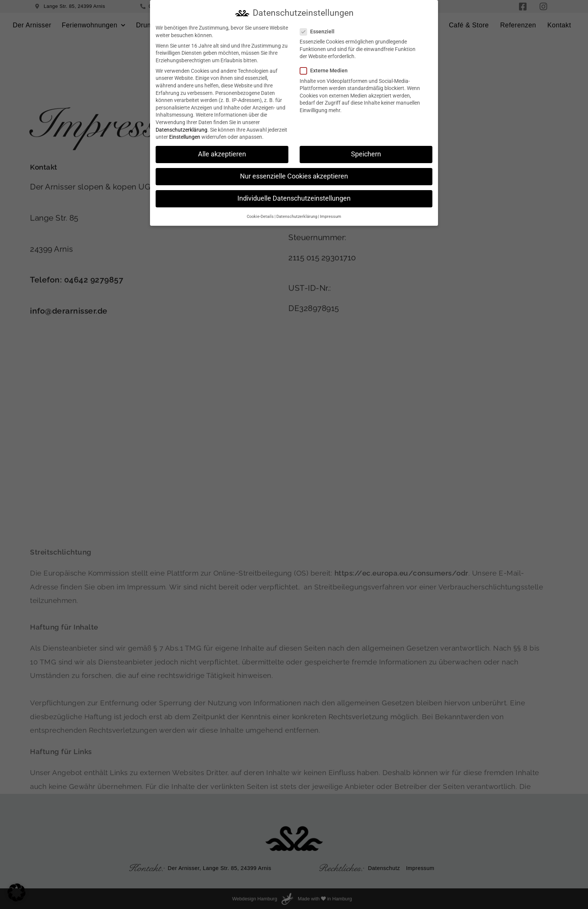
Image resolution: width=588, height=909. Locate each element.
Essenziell (319, 31)
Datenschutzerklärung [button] (297, 215)
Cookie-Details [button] (260, 215)
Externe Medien (326, 70)
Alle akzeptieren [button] (222, 153)
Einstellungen (185, 136)
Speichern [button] (366, 153)
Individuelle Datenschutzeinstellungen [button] (294, 198)
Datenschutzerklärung (181, 129)
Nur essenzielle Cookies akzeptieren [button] (294, 175)
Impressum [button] (331, 215)
